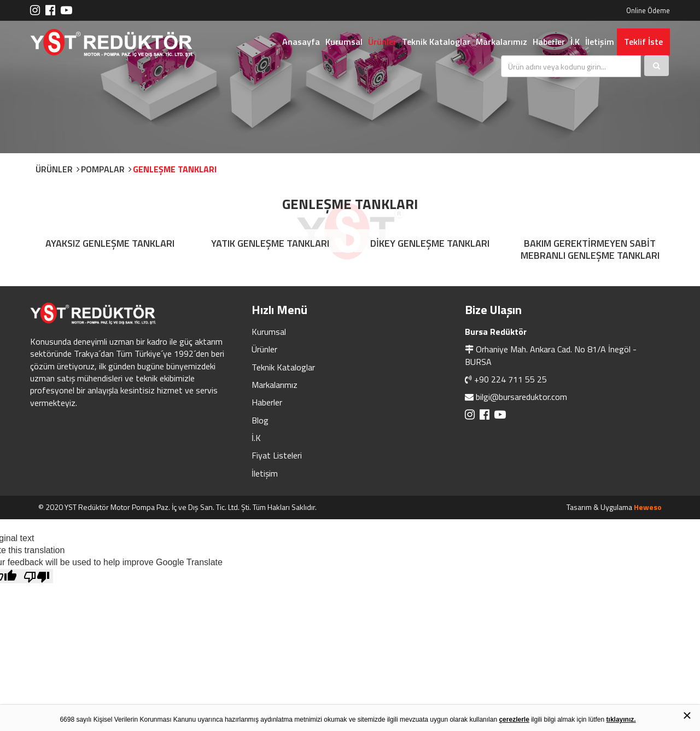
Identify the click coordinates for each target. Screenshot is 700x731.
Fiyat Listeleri (277, 455)
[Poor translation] (37, 576)
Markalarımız (501, 42)
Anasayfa (301, 42)
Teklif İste (643, 42)
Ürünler (382, 42)
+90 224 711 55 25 (511, 379)
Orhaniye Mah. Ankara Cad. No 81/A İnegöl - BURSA (551, 355)
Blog (260, 420)
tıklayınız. (621, 720)
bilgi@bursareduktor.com (521, 397)
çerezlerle (514, 720)
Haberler (549, 42)
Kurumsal (344, 42)
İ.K (575, 42)
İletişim (600, 42)
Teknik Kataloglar (436, 42)
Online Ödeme (648, 10)
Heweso (648, 507)
